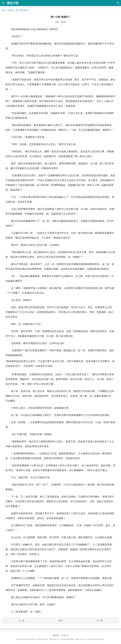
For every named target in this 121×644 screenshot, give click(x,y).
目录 (60, 621)
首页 (4, 10)
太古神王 (10, 10)
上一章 (21, 621)
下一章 (100, 621)
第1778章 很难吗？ (23, 10)
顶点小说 (12, 3)
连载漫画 (56, 635)
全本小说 (65, 635)
